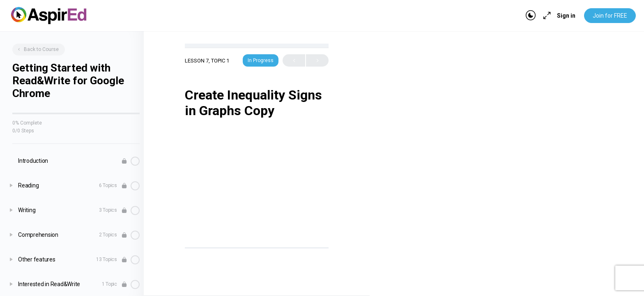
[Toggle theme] (531, 16)
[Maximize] (545, 16)
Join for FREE (610, 16)
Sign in (566, 16)
